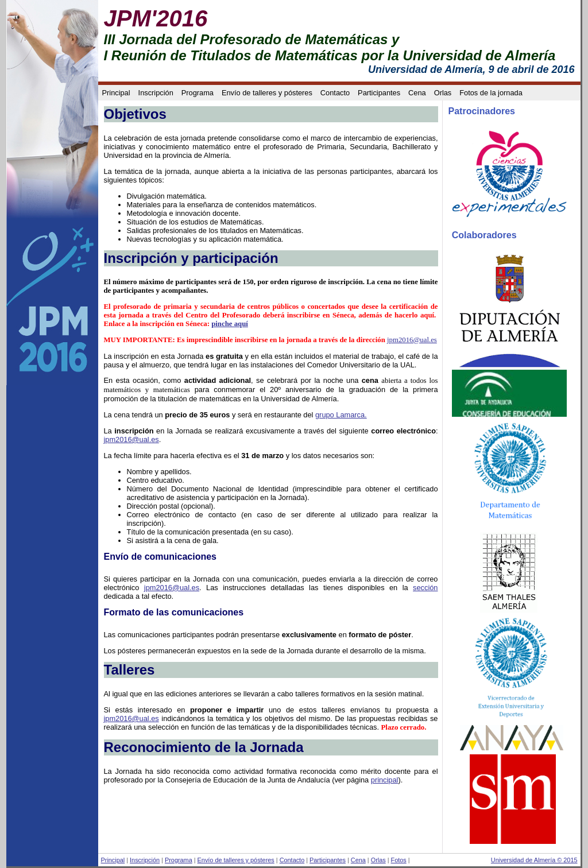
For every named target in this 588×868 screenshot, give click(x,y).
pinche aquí (230, 324)
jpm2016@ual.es (412, 340)
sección (425, 588)
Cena (417, 93)
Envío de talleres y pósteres (267, 93)
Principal (116, 93)
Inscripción (156, 93)
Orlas (443, 93)
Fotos (399, 860)
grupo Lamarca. (341, 415)
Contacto (335, 93)
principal (385, 780)
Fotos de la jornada (491, 93)
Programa (198, 93)
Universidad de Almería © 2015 (534, 860)
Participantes (379, 93)
